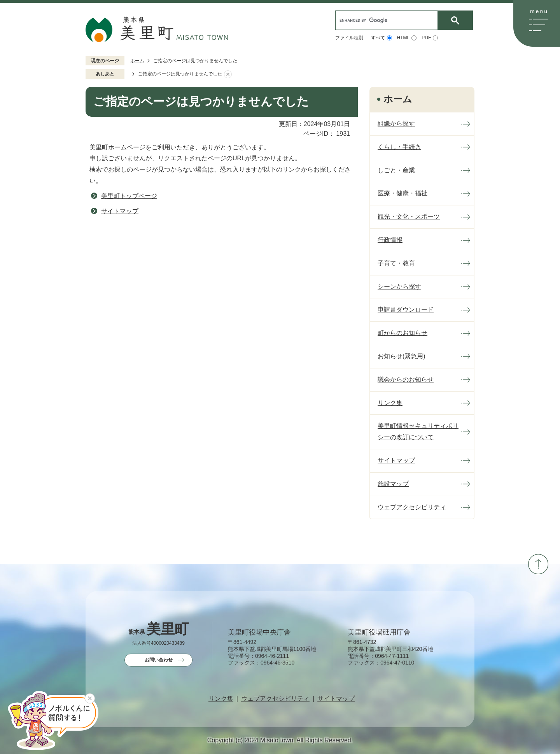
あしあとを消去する (228, 74)
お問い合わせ (159, 660)
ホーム (137, 61)
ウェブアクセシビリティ (275, 699)
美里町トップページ (129, 196)
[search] (388, 20)
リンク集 (221, 699)
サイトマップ (120, 211)
